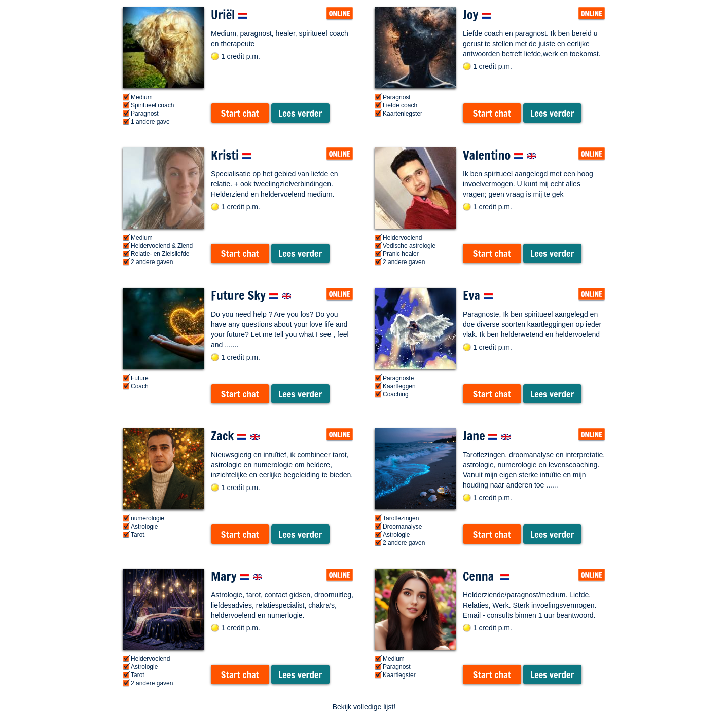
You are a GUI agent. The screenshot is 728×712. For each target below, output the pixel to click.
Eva (478, 295)
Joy (477, 15)
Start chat (240, 113)
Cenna (486, 576)
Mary (237, 576)
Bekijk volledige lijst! (364, 707)
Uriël (229, 15)
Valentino (500, 155)
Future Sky (251, 295)
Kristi (231, 155)
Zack (235, 436)
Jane (487, 436)
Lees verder (300, 113)
